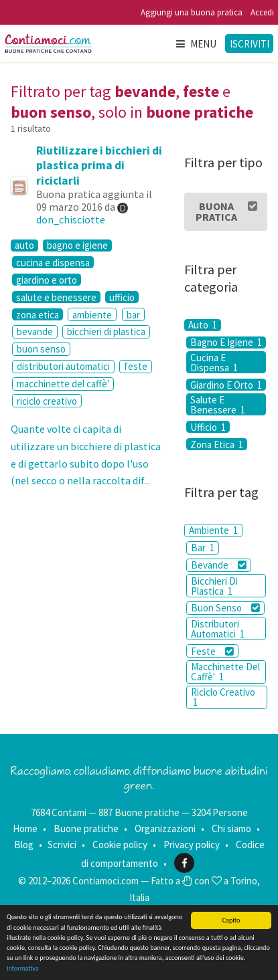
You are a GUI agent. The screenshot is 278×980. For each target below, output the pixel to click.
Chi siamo (231, 828)
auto (24, 246)
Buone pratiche (86, 828)
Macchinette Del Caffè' (225, 672)
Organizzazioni (165, 828)
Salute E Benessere (218, 404)
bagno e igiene (77, 246)
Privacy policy (192, 845)
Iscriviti (250, 44)
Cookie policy (120, 845)
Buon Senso (225, 608)
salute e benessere (56, 297)
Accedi (262, 12)
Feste (212, 651)
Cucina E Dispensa (214, 362)
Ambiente (213, 530)
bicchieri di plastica (106, 331)
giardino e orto (47, 280)
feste (136, 366)
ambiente (92, 315)
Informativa (23, 968)
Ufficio (208, 427)
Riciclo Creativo (223, 697)
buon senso (41, 349)
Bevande (219, 565)
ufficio (122, 297)
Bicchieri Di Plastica (214, 586)
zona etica (38, 314)
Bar (203, 548)
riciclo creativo (47, 401)
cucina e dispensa (53, 262)
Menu (196, 44)
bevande (35, 331)
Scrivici (62, 845)
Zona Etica (217, 444)
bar (133, 315)
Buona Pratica (226, 211)
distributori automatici (63, 366)
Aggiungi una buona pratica (192, 12)
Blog (24, 845)
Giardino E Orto (226, 385)
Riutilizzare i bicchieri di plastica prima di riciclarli (99, 165)
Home (25, 828)
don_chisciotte (71, 219)
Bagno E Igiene (226, 342)
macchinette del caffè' (63, 384)
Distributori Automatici (218, 629)
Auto (203, 325)
